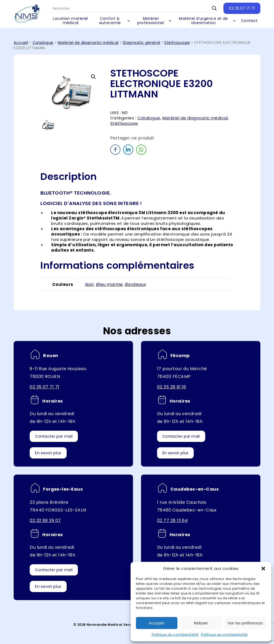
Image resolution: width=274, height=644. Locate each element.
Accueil (21, 43)
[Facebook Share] (115, 150)
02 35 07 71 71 (242, 8)
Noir (89, 284)
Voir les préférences (245, 623)
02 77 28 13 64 (172, 520)
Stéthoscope (177, 43)
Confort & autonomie (110, 21)
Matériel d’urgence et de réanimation (203, 21)
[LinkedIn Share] (128, 150)
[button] (263, 569)
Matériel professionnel (151, 21)
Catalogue (43, 43)
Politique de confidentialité (175, 634)
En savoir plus (48, 453)
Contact (249, 21)
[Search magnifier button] (214, 8)
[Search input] (131, 8)
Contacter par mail (54, 436)
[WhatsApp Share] (141, 150)
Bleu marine (109, 284)
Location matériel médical (71, 21)
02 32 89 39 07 (45, 520)
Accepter (157, 623)
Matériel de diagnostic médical (88, 43)
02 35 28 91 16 (172, 387)
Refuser (201, 623)
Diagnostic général (141, 43)
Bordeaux (135, 284)
